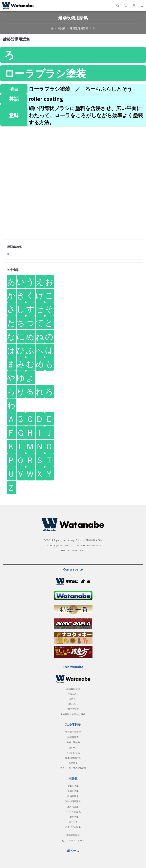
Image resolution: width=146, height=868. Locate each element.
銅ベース (73, 748)
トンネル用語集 (73, 812)
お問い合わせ (73, 704)
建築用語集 (73, 791)
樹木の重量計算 (73, 758)
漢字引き (73, 822)
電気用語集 (73, 786)
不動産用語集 (73, 835)
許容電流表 (73, 737)
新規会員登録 (73, 689)
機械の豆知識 (73, 742)
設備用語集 (73, 796)
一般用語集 (73, 817)
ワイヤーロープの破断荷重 (73, 768)
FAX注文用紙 (73, 709)
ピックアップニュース (73, 840)
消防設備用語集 (73, 801)
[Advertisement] (73, 155)
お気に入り (73, 694)
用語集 (62, 28)
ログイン (73, 699)
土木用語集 (73, 807)
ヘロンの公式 (73, 753)
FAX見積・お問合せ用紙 (73, 714)
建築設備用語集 (79, 28)
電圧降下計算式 (73, 732)
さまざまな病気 (73, 827)
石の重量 (73, 763)
